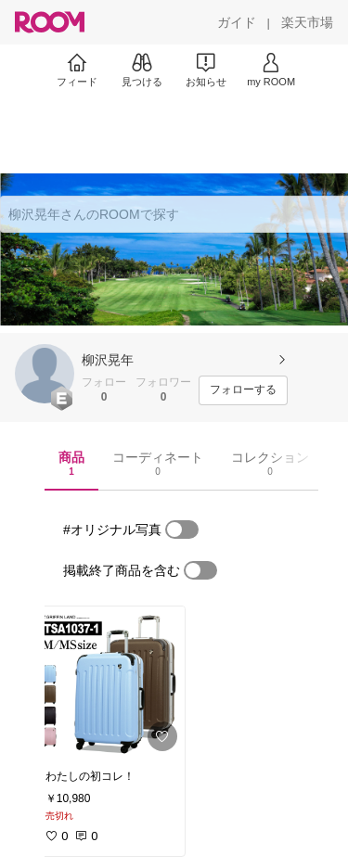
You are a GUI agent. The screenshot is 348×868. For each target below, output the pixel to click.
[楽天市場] (307, 22)
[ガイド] (237, 22)
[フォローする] (243, 390)
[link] (110, 683)
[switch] (182, 530)
